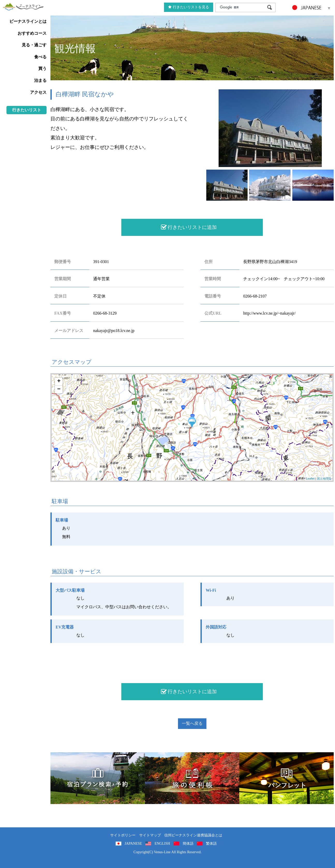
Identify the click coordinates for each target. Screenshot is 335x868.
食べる (40, 57)
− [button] (59, 389)
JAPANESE (133, 844)
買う (42, 68)
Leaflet (310, 479)
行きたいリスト (27, 110)
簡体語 (188, 844)
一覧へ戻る (192, 723)
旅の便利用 (192, 778)
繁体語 (211, 844)
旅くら (98, 778)
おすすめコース (32, 33)
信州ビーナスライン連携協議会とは (193, 835)
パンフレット (286, 778)
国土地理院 (324, 479)
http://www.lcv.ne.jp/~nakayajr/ (269, 313)
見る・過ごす (34, 45)
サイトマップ (150, 835)
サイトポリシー (123, 835)
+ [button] (59, 381)
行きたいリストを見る (189, 7)
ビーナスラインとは (28, 21)
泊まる (40, 80)
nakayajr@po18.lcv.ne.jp (114, 331)
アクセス (38, 92)
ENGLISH (162, 844)
